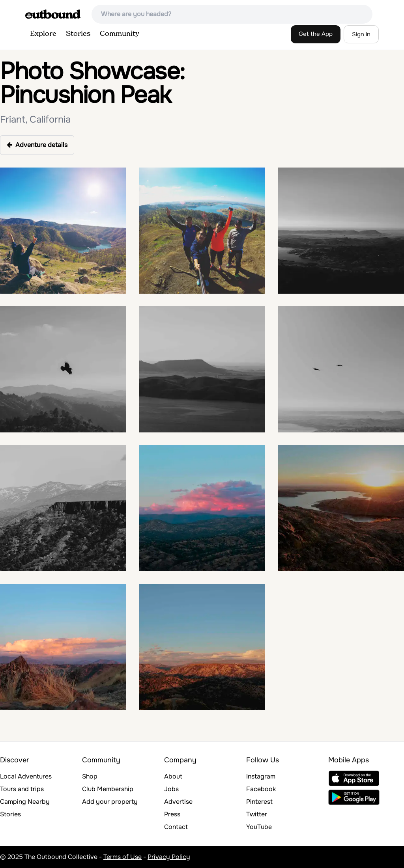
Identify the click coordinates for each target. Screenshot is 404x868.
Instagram (261, 776)
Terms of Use (123, 857)
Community (120, 34)
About (173, 776)
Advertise (178, 802)
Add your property (110, 802)
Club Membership (108, 789)
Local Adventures (26, 776)
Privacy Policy (169, 857)
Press (172, 814)
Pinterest (259, 802)
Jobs (171, 789)
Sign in (361, 34)
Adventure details (37, 145)
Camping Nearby (25, 802)
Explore (43, 34)
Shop (90, 776)
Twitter (257, 814)
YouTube (259, 827)
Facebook (261, 789)
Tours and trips (22, 789)
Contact (176, 827)
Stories (78, 34)
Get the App (316, 34)
